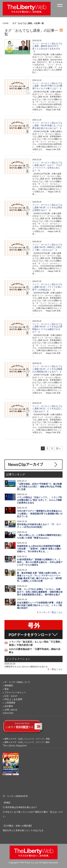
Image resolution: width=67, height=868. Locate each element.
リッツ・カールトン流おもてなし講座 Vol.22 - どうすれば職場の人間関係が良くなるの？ (47, 369)
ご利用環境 (10, 703)
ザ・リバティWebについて (17, 682)
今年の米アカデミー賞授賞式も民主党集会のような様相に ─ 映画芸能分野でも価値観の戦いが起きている (40, 514)
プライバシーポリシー (15, 693)
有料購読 (9, 686)
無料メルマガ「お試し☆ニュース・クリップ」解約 (27, 742)
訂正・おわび (11, 696)
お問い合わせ (11, 710)
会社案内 (9, 706)
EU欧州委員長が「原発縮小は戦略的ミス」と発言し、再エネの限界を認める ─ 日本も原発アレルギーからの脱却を (40, 562)
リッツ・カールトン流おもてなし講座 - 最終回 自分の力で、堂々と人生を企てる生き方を (47, 47)
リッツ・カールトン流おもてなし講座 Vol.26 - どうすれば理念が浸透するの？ (47, 208)
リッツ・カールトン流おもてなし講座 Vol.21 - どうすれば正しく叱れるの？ (47, 409)
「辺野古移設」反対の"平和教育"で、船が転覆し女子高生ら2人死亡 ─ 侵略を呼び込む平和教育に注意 (39, 487)
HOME (6, 23)
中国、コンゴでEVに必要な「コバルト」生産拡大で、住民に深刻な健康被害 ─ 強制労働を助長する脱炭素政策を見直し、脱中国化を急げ (40, 592)
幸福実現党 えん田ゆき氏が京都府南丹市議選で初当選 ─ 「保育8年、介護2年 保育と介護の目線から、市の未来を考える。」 (39, 549)
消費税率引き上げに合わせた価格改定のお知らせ (26, 667)
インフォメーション (18, 659)
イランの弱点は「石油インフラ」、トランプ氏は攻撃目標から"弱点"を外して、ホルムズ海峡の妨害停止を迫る (39, 500)
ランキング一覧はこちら (50, 612)
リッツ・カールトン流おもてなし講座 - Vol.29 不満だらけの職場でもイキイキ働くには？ (47, 86)
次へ (58, 448)
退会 (7, 689)
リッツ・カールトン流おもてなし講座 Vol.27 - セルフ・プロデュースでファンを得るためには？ (47, 167)
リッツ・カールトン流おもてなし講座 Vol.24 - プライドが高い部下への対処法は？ (47, 287)
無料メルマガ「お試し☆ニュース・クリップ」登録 (27, 739)
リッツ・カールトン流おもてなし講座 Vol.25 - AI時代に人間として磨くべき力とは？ (47, 247)
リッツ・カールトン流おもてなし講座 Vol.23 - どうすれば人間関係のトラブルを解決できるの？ (47, 328)
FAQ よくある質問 (13, 699)
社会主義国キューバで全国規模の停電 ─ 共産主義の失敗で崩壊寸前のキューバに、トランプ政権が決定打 (40, 605)
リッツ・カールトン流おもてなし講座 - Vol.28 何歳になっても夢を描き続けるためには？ (47, 126)
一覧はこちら (55, 669)
